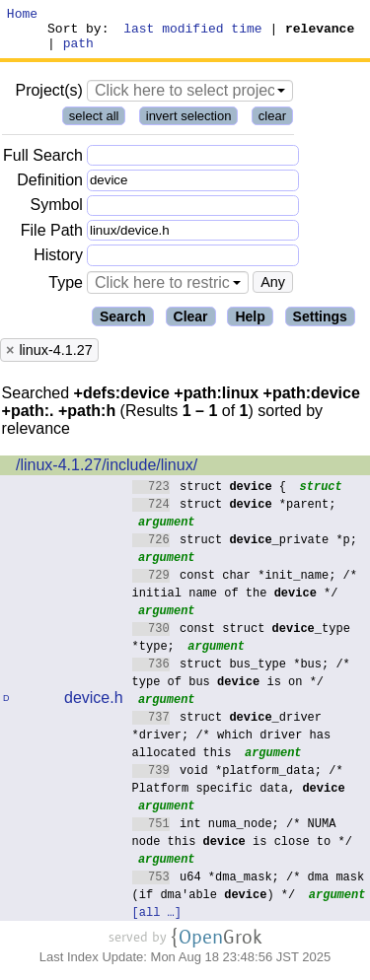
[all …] (157, 920)
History (58, 264)
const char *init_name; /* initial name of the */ (245, 592)
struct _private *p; (245, 548)
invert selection (189, 125)
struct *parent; (234, 512)
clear (272, 125)
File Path (52, 239)
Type (66, 291)
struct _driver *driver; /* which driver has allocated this (232, 743)
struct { (210, 494)
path (78, 51)
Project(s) (48, 99)
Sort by (75, 34)
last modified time (193, 34)
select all (94, 125)
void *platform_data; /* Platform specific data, (239, 787)
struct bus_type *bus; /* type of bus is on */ (242, 681)
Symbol (57, 214)
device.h (94, 706)
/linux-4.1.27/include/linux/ (107, 474)
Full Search (43, 164)
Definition (50, 189)
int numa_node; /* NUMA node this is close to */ (242, 840)
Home (22, 16)
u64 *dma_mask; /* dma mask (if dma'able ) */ (249, 894)
